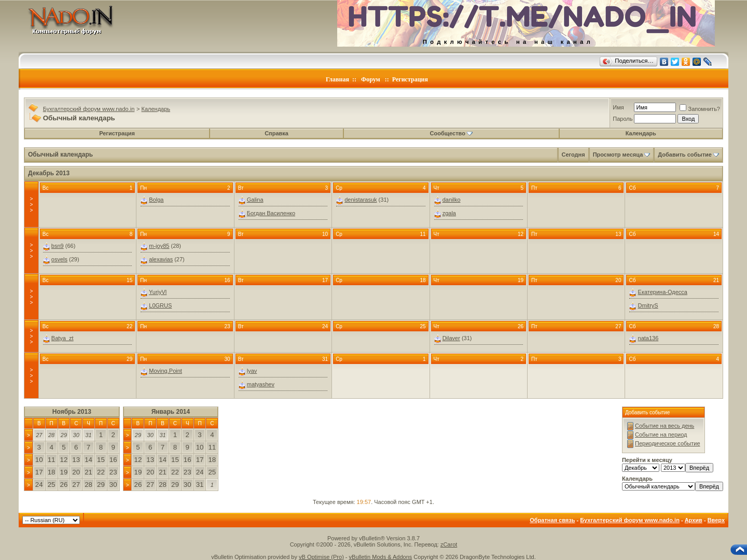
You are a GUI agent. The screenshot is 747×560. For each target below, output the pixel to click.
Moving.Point (165, 371)
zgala (449, 213)
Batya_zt (63, 338)
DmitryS (648, 305)
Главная (337, 79)
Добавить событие (685, 155)
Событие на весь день (665, 426)
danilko (452, 200)
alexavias (161, 259)
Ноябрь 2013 (72, 412)
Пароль (622, 119)
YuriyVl (158, 292)
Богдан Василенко (271, 213)
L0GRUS (160, 305)
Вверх (716, 520)
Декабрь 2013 (49, 173)
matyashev (261, 384)
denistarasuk (361, 200)
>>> (31, 205)
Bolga (156, 200)
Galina (255, 200)
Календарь (156, 109)
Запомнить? (700, 109)
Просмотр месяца (618, 155)
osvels (59, 259)
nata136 (648, 338)
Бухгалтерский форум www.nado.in (89, 109)
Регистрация (410, 79)
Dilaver (451, 338)
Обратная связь (552, 520)
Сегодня (573, 155)
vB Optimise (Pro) (321, 557)
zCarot (449, 544)
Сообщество (451, 133)
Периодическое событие (668, 443)
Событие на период (661, 435)
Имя (618, 107)
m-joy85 (159, 246)
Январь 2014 (171, 412)
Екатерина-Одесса (663, 292)
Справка (276, 133)
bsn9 (58, 246)
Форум (371, 79)
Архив (694, 520)
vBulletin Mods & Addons (381, 557)
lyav (252, 371)
